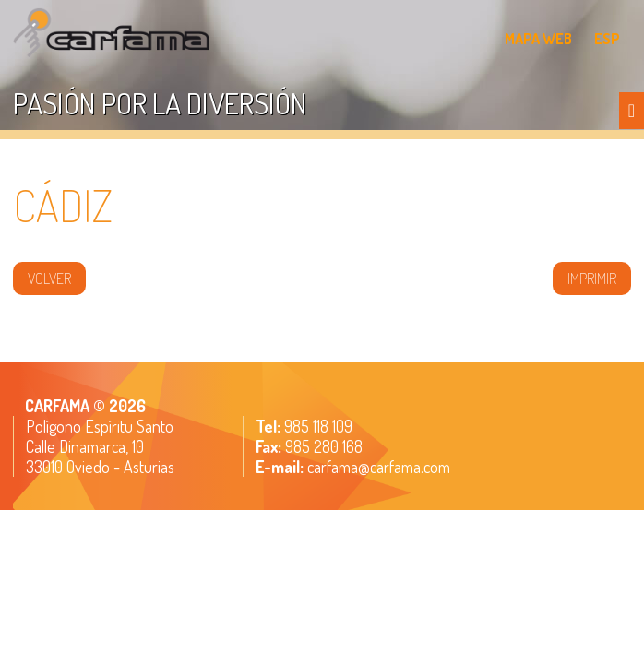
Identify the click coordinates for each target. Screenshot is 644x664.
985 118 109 (316, 426)
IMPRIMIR (592, 279)
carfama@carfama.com (379, 467)
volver (49, 279)
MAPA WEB (538, 39)
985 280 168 (322, 446)
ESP (607, 39)
